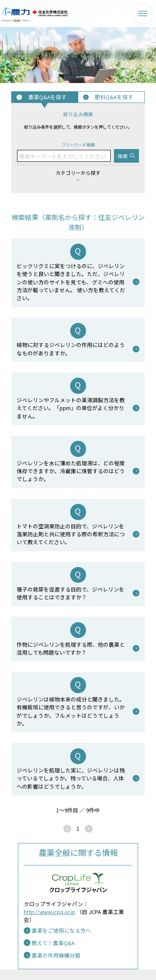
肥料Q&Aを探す (114, 97)
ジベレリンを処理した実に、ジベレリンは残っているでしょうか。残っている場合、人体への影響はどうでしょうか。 (71, 778)
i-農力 (16, 9)
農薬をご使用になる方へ (61, 930)
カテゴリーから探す (78, 173)
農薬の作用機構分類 (56, 955)
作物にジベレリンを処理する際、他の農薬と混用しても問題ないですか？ (71, 648)
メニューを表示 (142, 13)
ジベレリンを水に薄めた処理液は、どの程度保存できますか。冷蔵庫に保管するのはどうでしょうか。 (71, 471)
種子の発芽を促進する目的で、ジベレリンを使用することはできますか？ (71, 593)
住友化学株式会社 (50, 13)
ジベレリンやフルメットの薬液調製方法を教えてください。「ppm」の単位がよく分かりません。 (71, 408)
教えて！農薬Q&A (53, 943)
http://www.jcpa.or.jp (50, 912)
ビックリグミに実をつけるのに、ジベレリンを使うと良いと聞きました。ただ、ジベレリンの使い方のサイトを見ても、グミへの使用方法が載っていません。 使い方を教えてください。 (71, 282)
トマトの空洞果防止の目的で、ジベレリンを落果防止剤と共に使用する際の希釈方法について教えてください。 (71, 534)
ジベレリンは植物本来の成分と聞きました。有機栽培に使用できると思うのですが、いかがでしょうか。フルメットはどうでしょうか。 (71, 711)
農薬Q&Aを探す (47, 97)
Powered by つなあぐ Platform (16, 21)
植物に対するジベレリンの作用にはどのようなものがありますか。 (71, 349)
